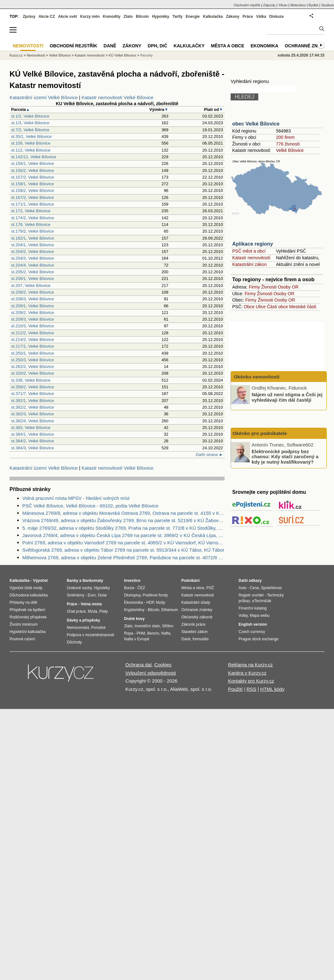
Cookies (163, 665)
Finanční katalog (253, 608)
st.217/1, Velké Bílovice (32, 346)
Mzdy (161, 602)
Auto (243, 588)
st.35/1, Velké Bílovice (31, 136)
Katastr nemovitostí (251, 258)
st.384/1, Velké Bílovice (32, 434)
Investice (132, 581)
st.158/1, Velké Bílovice (32, 184)
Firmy (254, 287)
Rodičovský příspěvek (28, 617)
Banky (73, 581)
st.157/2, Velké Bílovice (32, 177)
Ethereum (170, 610)
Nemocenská (78, 628)
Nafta (166, 633)
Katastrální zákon (249, 264)
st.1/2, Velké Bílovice (30, 116)
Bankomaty (93, 581)
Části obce (277, 307)
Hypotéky (161, 17)
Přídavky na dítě (23, 602)
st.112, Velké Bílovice (31, 150)
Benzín (153, 633)
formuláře (201, 639)
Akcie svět (68, 17)
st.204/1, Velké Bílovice (32, 245)
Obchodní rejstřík (247, 5)
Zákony (233, 17)
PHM (141, 633)
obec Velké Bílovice (256, 124)
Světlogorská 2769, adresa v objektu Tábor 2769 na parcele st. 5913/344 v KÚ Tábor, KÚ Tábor (123, 550)
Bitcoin (142, 17)
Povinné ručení (22, 639)
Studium (328, 5)
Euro (91, 595)
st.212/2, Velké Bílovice (32, 333)
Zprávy (29, 17)
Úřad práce (76, 611)
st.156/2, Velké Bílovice (32, 170)
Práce (248, 17)
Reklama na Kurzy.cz (250, 665)
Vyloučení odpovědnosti (151, 673)
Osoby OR (288, 287)
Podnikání (190, 581)
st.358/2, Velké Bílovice (32, 387)
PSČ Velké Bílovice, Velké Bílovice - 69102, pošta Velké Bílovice (90, 506)
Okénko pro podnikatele (260, 433)
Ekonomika (264, 46)
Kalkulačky (189, 46)
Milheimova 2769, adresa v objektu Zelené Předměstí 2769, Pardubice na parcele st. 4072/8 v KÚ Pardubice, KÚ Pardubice (123, 558)
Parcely (146, 55)
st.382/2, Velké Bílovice (32, 407)
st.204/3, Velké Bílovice (32, 258)
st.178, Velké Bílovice (31, 225)
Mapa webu (260, 616)
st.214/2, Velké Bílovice (32, 340)
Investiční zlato (147, 626)
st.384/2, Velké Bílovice (32, 441)
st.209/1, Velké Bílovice (32, 306)
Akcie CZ (47, 17)
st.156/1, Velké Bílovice (32, 163)
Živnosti (269, 287)
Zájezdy (269, 5)
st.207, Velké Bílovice (31, 286)
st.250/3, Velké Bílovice (32, 360)
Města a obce (228, 46)
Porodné (98, 628)
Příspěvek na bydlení (27, 610)
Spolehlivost (271, 588)
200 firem (285, 137)
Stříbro (168, 626)
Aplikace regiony (253, 244)
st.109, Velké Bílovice (31, 143)
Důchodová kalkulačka (29, 595)
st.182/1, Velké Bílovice (32, 238)
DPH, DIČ (157, 46)
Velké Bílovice (290, 150)
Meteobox (298, 5)
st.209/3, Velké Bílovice (32, 319)
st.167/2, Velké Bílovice (32, 197)
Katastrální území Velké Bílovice (44, 97)
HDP (150, 602)
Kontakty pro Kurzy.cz (251, 681)
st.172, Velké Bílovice (31, 211)
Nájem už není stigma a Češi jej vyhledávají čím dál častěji (287, 397)
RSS (251, 689)
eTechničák (262, 601)
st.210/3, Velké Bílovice (32, 326)
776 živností (288, 144)
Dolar (102, 595)
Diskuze (277, 17)
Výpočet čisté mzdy (26, 588)
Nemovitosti (36, 55)
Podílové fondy (155, 595)
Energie (193, 17)
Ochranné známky (308, 46)
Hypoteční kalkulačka (28, 632)
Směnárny (76, 595)
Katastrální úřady (196, 602)
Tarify (177, 17)
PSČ (210, 588)
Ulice (261, 307)
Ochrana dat (139, 665)
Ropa (129, 633)
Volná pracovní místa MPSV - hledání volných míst (76, 498)
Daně (110, 46)
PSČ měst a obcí (249, 251)
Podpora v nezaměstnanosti (90, 635)
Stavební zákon (195, 632)
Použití (235, 689)
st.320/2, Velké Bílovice (32, 373)
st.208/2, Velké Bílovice (32, 292)
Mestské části (303, 307)
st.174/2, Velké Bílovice (32, 218)
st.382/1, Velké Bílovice (32, 401)
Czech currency (252, 632)
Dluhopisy (132, 595)
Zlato (128, 17)
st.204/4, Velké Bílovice (32, 265)
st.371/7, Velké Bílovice (32, 394)
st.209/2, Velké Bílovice (32, 313)
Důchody (74, 642)
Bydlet (313, 5)
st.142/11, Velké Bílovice (34, 157)
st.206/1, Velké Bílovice (32, 279)
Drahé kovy (134, 619)
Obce (249, 307)
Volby (243, 616)
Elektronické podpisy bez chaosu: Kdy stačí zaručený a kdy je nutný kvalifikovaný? (285, 456)
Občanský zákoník (197, 617)
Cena (254, 588)
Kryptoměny (134, 610)
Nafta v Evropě (137, 639)
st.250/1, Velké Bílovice (32, 353)
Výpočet (40, 581)
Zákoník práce (193, 624)
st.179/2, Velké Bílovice (32, 231)
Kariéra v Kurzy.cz (247, 673)
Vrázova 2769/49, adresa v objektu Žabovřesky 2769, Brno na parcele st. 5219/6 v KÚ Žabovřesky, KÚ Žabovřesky (123, 520)
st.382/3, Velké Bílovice (32, 414)
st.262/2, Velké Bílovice (32, 367)
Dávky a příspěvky (83, 620)
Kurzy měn (90, 17)
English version (253, 624)
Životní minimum (24, 624)
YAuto (283, 5)
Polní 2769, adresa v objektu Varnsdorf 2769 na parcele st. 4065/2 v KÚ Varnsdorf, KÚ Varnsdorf (123, 543)
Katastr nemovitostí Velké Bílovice (118, 97)
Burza (129, 588)
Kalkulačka (213, 17)
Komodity (111, 17)
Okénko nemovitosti (256, 377)
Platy (104, 611)
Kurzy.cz (16, 55)
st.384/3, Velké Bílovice (32, 448)
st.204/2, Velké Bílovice (32, 252)
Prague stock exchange (258, 639)
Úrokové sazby (79, 588)
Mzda (92, 611)
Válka (261, 17)
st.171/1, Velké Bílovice (32, 204)
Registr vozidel (251, 595)
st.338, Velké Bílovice (31, 380)
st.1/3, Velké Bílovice (30, 123)
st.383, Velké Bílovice (31, 428)
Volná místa (91, 604)
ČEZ (141, 588)
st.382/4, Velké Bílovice (32, 421)
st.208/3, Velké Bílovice (32, 299)
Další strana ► (209, 455)
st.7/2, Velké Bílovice (30, 130)
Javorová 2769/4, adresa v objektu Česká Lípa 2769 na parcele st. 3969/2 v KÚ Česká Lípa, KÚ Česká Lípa (123, 535)
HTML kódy (272, 689)
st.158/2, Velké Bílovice (32, 191)
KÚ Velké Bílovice (123, 55)
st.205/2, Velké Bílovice (32, 272)
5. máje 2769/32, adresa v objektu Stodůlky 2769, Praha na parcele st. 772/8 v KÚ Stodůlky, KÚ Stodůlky (123, 528)
